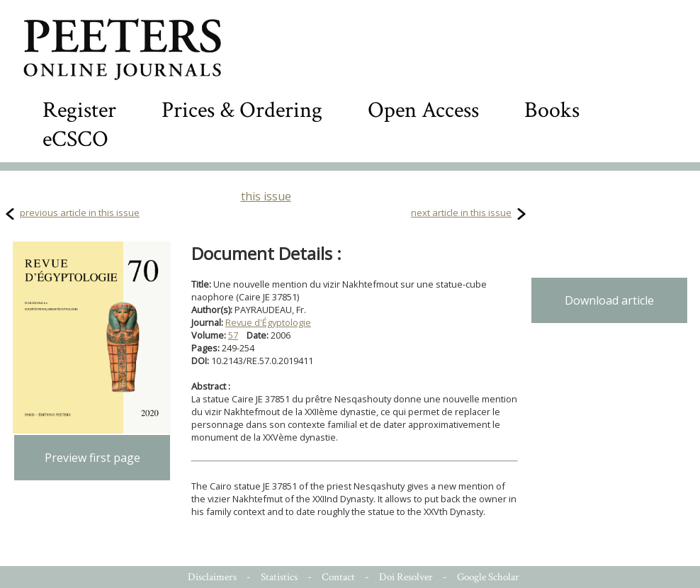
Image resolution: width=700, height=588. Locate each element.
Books (552, 110)
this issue (266, 196)
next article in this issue (461, 213)
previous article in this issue (80, 213)
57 (233, 335)
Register (79, 110)
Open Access (423, 110)
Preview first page (92, 458)
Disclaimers (212, 577)
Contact (338, 577)
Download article (609, 300)
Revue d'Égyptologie (268, 322)
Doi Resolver (406, 577)
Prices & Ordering (242, 110)
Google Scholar (488, 577)
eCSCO (75, 139)
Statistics (279, 577)
